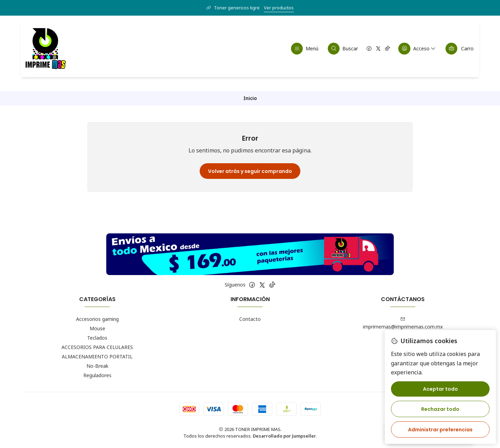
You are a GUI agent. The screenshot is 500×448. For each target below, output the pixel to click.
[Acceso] (417, 49)
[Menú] (305, 49)
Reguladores (97, 375)
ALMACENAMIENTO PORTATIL (97, 356)
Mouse (97, 328)
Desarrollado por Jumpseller (284, 436)
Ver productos (279, 8)
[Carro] (460, 49)
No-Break (97, 366)
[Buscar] (343, 49)
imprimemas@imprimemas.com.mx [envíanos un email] (403, 323)
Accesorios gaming (97, 319)
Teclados (97, 338)
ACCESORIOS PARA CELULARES (97, 347)
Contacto (250, 319)
